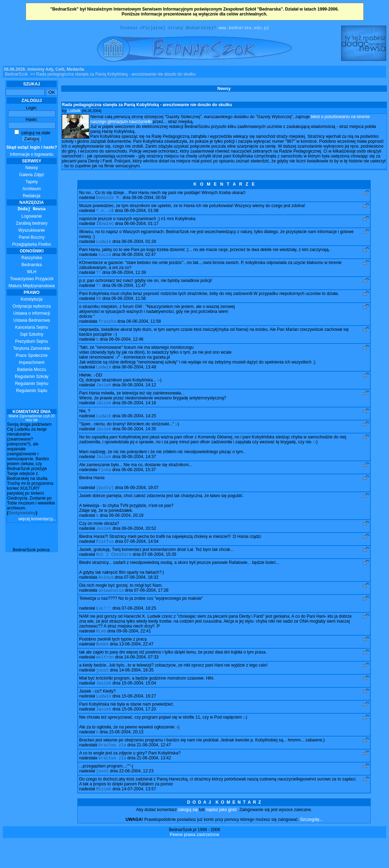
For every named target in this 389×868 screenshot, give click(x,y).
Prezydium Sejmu (32, 342)
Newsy (32, 169)
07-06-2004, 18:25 (139, 627)
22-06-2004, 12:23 (136, 797)
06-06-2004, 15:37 (138, 483)
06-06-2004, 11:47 (129, 291)
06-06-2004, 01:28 (139, 245)
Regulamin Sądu (32, 392)
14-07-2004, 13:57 (139, 816)
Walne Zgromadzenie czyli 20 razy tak (32, 419)
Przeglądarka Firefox (32, 245)
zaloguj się (188, 837)
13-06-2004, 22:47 (136, 664)
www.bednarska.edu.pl (244, 29)
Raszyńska (32, 259)
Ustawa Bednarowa (32, 321)
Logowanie (32, 217)
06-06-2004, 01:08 (141, 213)
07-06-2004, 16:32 (141, 594)
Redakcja (32, 197)
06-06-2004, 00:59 (149, 199)
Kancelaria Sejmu (32, 328)
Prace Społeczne (32, 356)
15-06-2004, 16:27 (139, 719)
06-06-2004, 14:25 (139, 427)
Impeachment (32, 364)
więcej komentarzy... (37, 520)
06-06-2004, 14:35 (139, 441)
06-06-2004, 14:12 (139, 394)
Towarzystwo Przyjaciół (31, 280)
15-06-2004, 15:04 (139, 705)
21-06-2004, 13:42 (154, 784)
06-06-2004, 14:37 (139, 469)
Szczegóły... (311, 847)
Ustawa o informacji (32, 314)
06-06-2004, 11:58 (144, 329)
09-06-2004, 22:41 (134, 650)
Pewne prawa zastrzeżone (194, 862)
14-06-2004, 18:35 (136, 692)
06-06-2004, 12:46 (126, 347)
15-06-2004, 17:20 (139, 733)
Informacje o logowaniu (32, 152)
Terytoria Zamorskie (31, 349)
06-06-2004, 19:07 (141, 501)
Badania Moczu (32, 371)
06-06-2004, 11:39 (129, 278)
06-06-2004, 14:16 (139, 413)
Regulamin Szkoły (32, 378)
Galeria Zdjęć (31, 176)
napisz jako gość (222, 837)
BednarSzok (16, 75)
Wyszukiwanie (32, 231)
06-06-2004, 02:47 (138, 259)
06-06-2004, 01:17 (141, 227)
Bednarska (31, 266)
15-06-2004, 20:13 (126, 756)
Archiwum (32, 190)
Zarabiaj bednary (32, 224)
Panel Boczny (31, 238)
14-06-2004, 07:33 (141, 678)
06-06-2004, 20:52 (139, 544)
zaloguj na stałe (33, 134)
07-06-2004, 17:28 (151, 608)
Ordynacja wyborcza (32, 307)
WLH (32, 273)
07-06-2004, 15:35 (159, 571)
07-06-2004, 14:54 (141, 557)
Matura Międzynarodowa (31, 287)
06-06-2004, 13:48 (139, 376)
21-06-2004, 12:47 (154, 770)
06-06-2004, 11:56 (129, 305)
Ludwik (74, 112)
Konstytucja (32, 300)
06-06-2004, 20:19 (126, 530)
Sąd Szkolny (32, 335)
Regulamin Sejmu (32, 385)
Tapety (31, 183)
